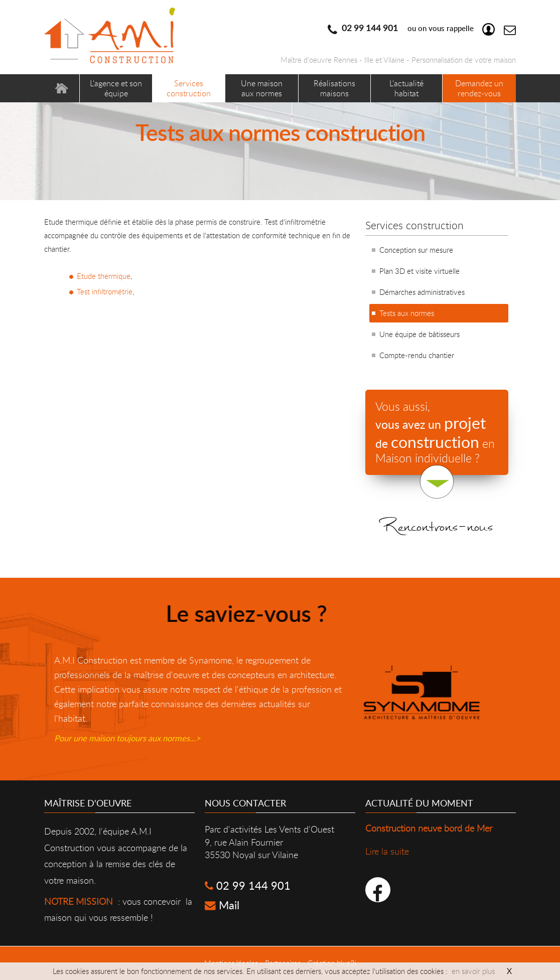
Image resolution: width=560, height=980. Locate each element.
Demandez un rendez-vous (479, 88)
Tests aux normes (407, 313)
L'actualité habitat (406, 88)
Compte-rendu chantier (417, 355)
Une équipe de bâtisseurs (419, 334)
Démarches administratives (422, 292)
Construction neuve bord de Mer (429, 828)
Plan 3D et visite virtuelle (419, 271)
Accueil (62, 88)
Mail (222, 905)
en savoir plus (473, 971)
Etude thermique (104, 276)
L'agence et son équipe (116, 88)
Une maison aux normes (262, 88)
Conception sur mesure (416, 250)
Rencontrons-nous (437, 536)
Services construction (189, 88)
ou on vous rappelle (416, 28)
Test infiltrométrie (105, 291)
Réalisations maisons (334, 88)
